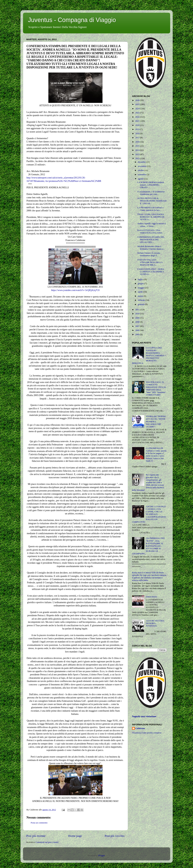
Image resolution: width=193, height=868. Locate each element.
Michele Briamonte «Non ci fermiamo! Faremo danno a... (151, 248)
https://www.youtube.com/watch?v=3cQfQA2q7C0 (75, 290)
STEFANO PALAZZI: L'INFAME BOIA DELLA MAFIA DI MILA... (150, 262)
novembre (142, 166)
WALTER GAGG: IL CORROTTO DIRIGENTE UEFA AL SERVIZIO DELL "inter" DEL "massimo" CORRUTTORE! (156, 389)
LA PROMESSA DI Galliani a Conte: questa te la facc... (150, 209)
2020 (138, 125)
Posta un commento (39, 823)
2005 (138, 335)
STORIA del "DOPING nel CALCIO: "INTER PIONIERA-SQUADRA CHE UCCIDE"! (156, 421)
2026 (138, 100)
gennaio (141, 304)
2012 (138, 158)
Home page (75, 836)
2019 (138, 129)
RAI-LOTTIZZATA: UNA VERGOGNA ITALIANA (150, 232)
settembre (142, 175)
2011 (138, 310)
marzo (141, 296)
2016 (138, 142)
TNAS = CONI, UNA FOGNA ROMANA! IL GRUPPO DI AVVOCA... (151, 217)
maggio (141, 288)
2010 (138, 314)
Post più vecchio (115, 836)
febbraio (142, 300)
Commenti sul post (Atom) (47, 842)
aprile (141, 292)
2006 (138, 330)
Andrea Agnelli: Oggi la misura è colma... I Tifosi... (152, 225)
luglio (141, 279)
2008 (138, 322)
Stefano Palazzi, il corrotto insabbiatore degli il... (149, 254)
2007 (138, 326)
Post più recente (36, 836)
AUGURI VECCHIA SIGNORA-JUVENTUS (155, 623)
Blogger (101, 855)
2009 (138, 318)
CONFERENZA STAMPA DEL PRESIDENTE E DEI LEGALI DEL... (151, 240)
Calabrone (140, 728)
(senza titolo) (152, 597)
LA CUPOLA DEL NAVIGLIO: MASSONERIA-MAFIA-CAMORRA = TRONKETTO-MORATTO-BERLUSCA (149, 355)
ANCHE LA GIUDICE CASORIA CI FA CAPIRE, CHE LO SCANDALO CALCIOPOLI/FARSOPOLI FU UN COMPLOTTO (149, 514)
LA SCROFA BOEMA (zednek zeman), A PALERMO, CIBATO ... (151, 185)
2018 (138, 134)
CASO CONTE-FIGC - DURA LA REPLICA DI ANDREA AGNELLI (151, 272)
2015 (138, 146)
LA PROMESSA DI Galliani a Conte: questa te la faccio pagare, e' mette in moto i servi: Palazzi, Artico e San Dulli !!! (156, 455)
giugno (141, 284)
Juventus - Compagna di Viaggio (72, 20)
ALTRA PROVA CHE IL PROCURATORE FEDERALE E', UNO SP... (152, 201)
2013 (138, 154)
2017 (138, 138)
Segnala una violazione (144, 716)
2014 (138, 150)
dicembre (142, 162)
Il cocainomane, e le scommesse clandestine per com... (151, 193)
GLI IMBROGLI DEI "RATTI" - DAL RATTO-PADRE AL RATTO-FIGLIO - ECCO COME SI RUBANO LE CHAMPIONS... (148, 546)
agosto (141, 179)
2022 (138, 117)
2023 (138, 113)
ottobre (141, 170)
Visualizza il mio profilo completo (147, 733)
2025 (138, 104)
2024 (138, 109)
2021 (138, 121)
